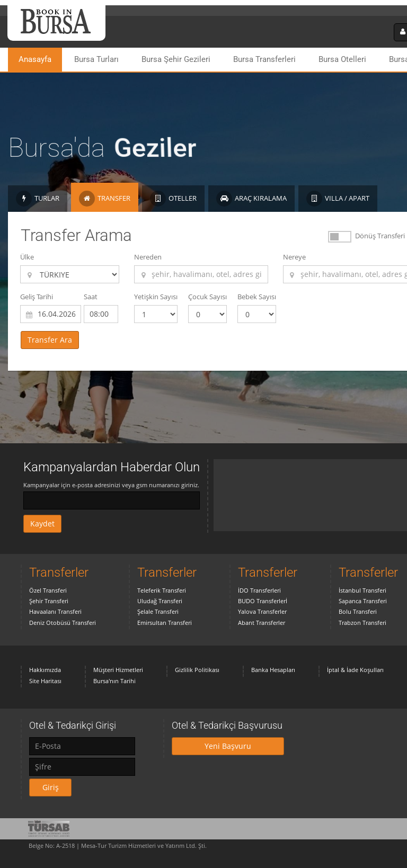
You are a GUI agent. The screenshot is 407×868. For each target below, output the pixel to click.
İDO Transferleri (259, 590)
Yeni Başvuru (228, 746)
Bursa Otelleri (342, 59)
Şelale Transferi (158, 611)
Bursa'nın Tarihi (114, 681)
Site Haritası (45, 681)
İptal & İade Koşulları (355, 670)
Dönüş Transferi (380, 236)
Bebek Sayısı (257, 297)
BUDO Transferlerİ (263, 601)
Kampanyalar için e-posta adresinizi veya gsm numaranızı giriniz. (111, 485)
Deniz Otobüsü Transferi (63, 623)
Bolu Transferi (358, 611)
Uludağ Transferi (160, 601)
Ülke (27, 257)
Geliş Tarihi (37, 297)
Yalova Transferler (262, 611)
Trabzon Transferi (362, 623)
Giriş (51, 787)
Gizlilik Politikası (197, 670)
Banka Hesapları (273, 670)
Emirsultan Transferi (165, 623)
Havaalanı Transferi (55, 611)
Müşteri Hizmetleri (118, 670)
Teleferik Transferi (162, 590)
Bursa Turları (96, 59)
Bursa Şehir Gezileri (176, 59)
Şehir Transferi (49, 601)
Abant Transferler (262, 623)
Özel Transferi (48, 590)
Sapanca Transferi (363, 601)
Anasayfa (35, 59)
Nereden (148, 257)
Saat (91, 297)
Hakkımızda (45, 670)
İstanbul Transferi (362, 590)
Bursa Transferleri (264, 59)
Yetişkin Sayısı (156, 297)
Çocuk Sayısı (207, 297)
